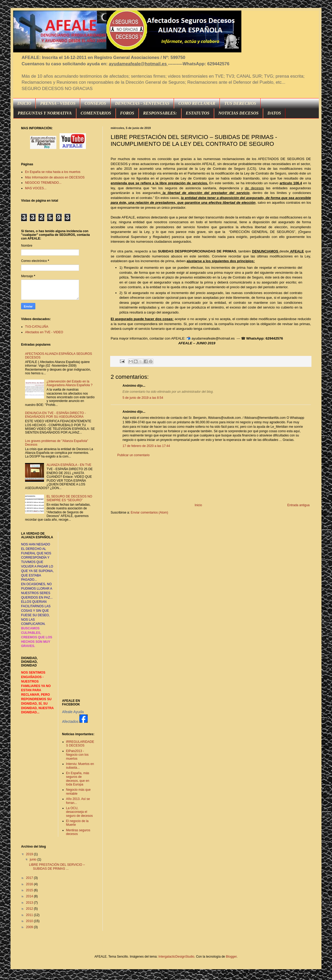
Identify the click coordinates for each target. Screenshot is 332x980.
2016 (30, 884)
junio (34, 859)
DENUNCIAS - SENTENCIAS (142, 103)
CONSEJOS (95, 103)
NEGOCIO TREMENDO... (43, 183)
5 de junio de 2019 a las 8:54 (143, 398)
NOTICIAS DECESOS (239, 113)
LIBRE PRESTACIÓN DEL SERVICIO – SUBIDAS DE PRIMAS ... (57, 867)
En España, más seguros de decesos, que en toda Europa (78, 779)
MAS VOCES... (36, 188)
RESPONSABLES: (160, 113)
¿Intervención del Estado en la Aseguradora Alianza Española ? (70, 383)
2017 (30, 878)
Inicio (198, 505)
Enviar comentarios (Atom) (149, 513)
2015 (30, 890)
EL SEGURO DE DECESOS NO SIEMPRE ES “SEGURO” (69, 498)
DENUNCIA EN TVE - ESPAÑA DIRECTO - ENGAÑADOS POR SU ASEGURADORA (55, 415)
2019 (30, 854)
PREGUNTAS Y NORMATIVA (45, 113)
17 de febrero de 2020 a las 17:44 (146, 446)
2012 (30, 909)
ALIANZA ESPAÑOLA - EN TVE (69, 465)
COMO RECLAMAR (197, 103)
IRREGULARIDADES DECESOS (80, 744)
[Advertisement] (211, 480)
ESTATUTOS (198, 113)
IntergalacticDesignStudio (176, 957)
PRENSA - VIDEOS (58, 103)
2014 (30, 896)
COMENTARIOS (96, 113)
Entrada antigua (298, 505)
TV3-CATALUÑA (37, 327)
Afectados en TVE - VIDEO (44, 332)
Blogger (231, 957)
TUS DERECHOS (240, 103)
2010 (30, 921)
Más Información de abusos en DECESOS (55, 177)
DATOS (274, 113)
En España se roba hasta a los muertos (53, 172)
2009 (30, 927)
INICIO (24, 103)
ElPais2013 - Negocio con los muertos (77, 755)
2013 (30, 903)
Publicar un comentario (133, 455)
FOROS (127, 113)
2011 (30, 915)
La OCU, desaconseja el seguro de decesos (79, 812)
